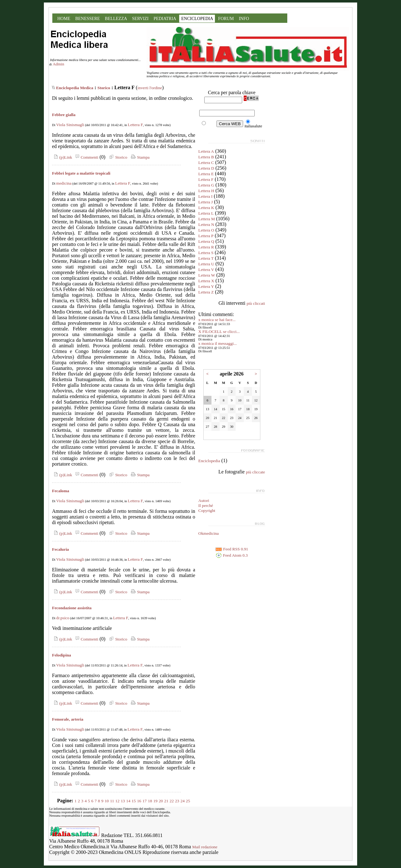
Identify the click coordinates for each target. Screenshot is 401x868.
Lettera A (206, 151)
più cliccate (255, 472)
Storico (104, 88)
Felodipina (62, 655)
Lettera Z (206, 292)
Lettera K (206, 208)
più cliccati (256, 303)
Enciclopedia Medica (75, 88)
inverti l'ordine (150, 88)
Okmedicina (208, 533)
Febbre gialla (64, 115)
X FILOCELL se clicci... (219, 332)
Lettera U (206, 264)
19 (155, 801)
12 (117, 801)
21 (166, 801)
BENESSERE (88, 19)
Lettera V (206, 270)
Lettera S (206, 253)
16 (139, 801)
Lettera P (206, 236)
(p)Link (62, 157)
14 (128, 801)
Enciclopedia (209, 461)
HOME (64, 19)
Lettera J (206, 202)
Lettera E (206, 174)
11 (112, 801)
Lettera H (206, 191)
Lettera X (206, 281)
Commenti (86, 157)
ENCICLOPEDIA (197, 19)
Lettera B (206, 157)
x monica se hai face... (217, 320)
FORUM (226, 19)
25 (188, 801)
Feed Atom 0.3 (232, 555)
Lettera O (206, 230)
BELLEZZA (116, 19)
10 (107, 801)
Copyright (207, 511)
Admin (58, 64)
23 (177, 801)
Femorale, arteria (68, 719)
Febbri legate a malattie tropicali (81, 173)
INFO (244, 19)
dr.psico (63, 618)
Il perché (206, 505)
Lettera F (135, 125)
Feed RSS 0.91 (232, 549)
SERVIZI (141, 19)
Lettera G (206, 185)
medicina (64, 183)
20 (161, 801)
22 (172, 801)
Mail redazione (205, 847)
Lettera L (206, 213)
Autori (204, 500)
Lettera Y (206, 286)
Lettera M (207, 219)
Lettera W (207, 275)
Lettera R (206, 247)
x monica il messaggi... (218, 343)
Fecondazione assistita (72, 608)
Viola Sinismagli (70, 125)
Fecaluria (60, 549)
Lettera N (206, 225)
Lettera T (206, 258)
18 (150, 801)
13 (123, 801)
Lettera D (206, 168)
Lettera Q (206, 241)
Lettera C (206, 163)
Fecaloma (61, 491)
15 (134, 801)
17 (145, 801)
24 (182, 801)
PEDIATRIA (165, 19)
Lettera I (206, 196)
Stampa (140, 157)
